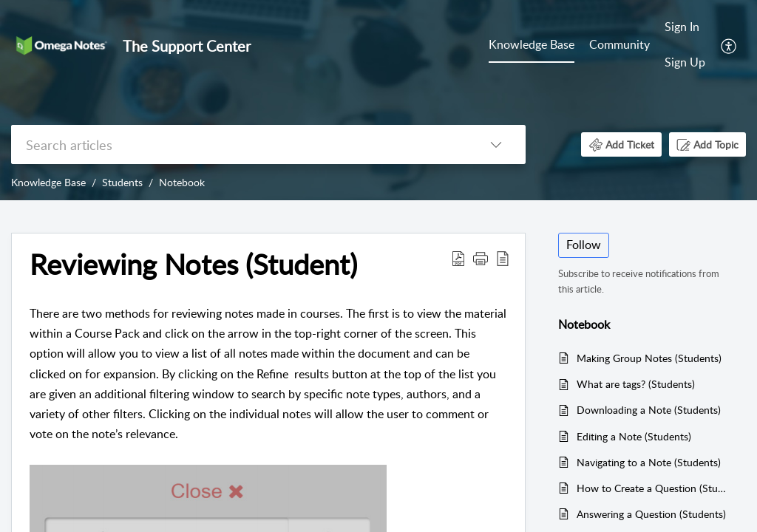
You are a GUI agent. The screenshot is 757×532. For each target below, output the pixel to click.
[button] (729, 45)
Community (619, 44)
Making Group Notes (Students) (649, 358)
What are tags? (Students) (636, 384)
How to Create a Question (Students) (654, 488)
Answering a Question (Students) (651, 514)
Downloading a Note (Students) (649, 410)
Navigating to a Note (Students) (649, 462)
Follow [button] (584, 245)
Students (122, 182)
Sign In (682, 27)
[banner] (378, 100)
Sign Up (685, 62)
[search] (239, 144)
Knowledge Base (532, 44)
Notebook (182, 182)
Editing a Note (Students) (634, 436)
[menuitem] (532, 46)
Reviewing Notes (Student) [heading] (193, 265)
